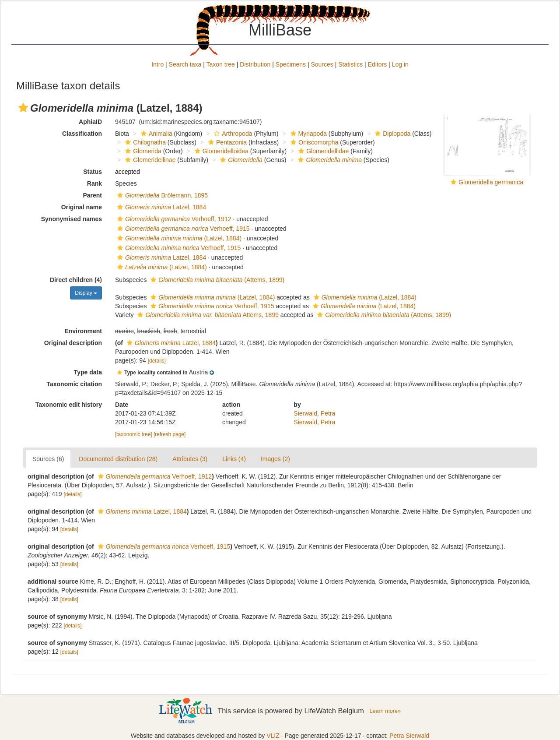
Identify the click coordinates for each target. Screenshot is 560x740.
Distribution (255, 64)
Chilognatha (144, 142)
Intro (157, 64)
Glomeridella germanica (491, 182)
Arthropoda (232, 134)
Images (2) (275, 459)
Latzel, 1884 (161, 207)
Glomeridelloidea (220, 151)
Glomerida (142, 151)
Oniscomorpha (313, 142)
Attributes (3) (190, 459)
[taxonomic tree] (134, 434)
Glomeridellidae (322, 151)
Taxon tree (221, 64)
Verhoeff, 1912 (173, 219)
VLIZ (273, 736)
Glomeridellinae (149, 160)
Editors (378, 64)
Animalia (156, 134)
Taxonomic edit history (69, 405)
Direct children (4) (76, 280)
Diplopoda (392, 134)
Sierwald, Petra (314, 413)
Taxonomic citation (74, 384)
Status (93, 172)
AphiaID (90, 122)
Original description (73, 343)
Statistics (350, 64)
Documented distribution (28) (118, 459)
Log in (400, 64)
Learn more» (385, 711)
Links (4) (234, 459)
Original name (82, 207)
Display (86, 293)
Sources (322, 64)
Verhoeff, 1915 (182, 229)
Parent (92, 195)
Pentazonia (226, 142)
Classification (82, 134)
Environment (83, 331)
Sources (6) (48, 459)
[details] (157, 361)
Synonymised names (72, 219)
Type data (88, 372)
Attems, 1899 (207, 315)
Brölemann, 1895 (161, 195)
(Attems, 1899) (216, 280)
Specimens (291, 64)
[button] (23, 108)
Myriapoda (308, 134)
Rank (94, 183)
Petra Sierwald (409, 736)
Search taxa (185, 64)
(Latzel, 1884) (178, 238)
